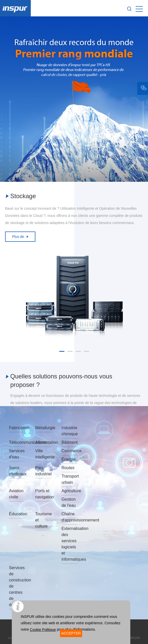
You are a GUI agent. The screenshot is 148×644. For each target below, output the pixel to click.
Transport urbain (70, 479)
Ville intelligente (43, 454)
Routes (68, 468)
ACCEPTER (71, 633)
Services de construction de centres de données (17, 586)
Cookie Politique (43, 630)
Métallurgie (43, 428)
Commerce (70, 451)
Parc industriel (43, 471)
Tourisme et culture (43, 520)
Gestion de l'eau (69, 502)
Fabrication (17, 428)
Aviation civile (16, 494)
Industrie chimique (70, 431)
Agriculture (70, 491)
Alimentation (43, 442)
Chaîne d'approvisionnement (70, 517)
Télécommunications (17, 442)
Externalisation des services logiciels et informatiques (70, 544)
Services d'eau (17, 454)
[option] (74, 99)
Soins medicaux (17, 471)
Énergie (69, 459)
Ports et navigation (43, 494)
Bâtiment (70, 442)
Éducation (17, 514)
